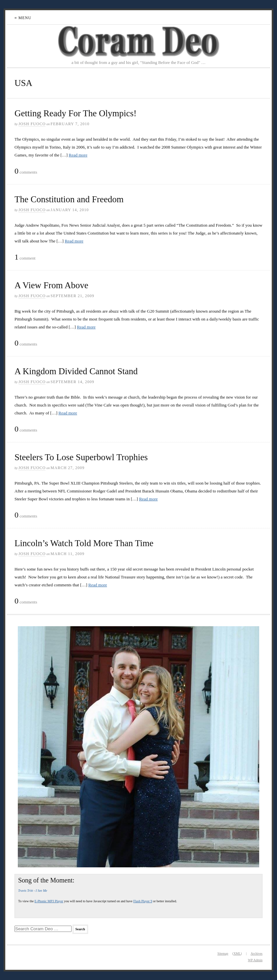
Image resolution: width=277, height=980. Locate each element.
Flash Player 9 (143, 901)
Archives (257, 953)
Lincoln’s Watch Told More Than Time (84, 543)
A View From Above (51, 285)
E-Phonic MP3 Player (49, 901)
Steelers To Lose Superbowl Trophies (81, 457)
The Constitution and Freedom (69, 199)
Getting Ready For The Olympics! (76, 113)
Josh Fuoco (32, 124)
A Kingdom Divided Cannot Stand (76, 371)
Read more (78, 155)
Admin (255, 960)
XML (237, 953)
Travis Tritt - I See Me (33, 891)
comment (25, 257)
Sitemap (223, 953)
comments (26, 171)
